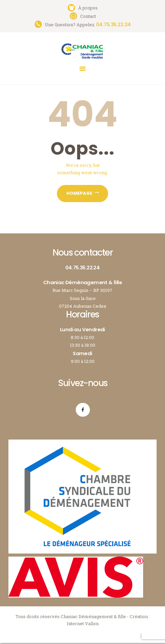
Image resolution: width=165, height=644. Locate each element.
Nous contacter (82, 253)
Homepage (79, 193)
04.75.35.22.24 (83, 268)
